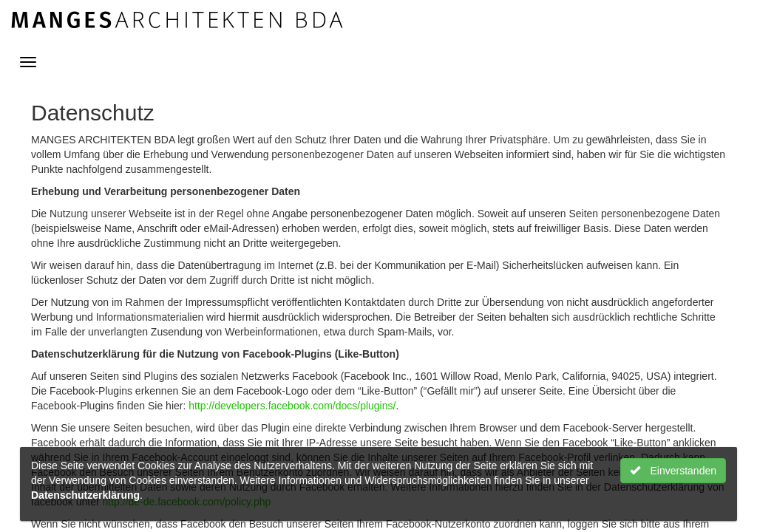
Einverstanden (673, 471)
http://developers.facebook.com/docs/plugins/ (292, 406)
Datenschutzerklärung (85, 495)
